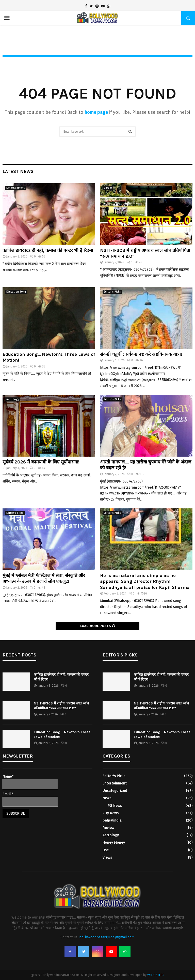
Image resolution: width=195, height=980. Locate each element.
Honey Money (114, 842)
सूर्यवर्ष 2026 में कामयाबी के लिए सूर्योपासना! (41, 462)
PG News (115, 806)
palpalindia (112, 820)
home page (96, 112)
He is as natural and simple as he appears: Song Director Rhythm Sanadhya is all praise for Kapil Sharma (145, 581)
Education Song (16, 292)
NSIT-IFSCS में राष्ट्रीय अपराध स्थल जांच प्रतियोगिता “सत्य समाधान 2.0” (61, 706)
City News (111, 813)
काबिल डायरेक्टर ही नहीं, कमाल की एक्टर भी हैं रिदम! (48, 250)
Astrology (13, 399)
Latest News (18, 171)
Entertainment (15, 188)
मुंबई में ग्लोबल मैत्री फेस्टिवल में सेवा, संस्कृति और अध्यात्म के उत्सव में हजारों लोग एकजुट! (44, 578)
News (107, 798)
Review (108, 828)
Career (108, 188)
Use (106, 850)
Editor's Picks (112, 292)
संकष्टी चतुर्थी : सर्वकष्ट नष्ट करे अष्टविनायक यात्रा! (141, 354)
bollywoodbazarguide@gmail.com (107, 937)
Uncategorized (115, 791)
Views (107, 857)
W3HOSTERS (156, 975)
